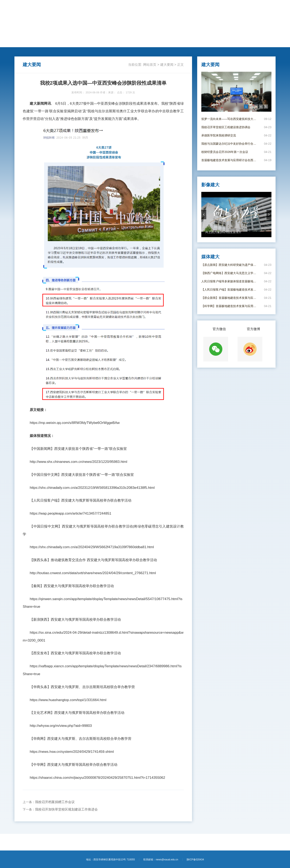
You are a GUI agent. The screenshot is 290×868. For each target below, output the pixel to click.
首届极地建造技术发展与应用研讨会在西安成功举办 (230, 160)
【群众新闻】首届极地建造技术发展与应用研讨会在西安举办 (230, 298)
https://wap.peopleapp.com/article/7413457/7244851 (70, 513)
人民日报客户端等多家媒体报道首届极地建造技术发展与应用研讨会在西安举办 (230, 281)
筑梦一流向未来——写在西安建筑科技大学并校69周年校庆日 (230, 119)
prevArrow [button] (204, 215)
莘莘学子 (125, 43)
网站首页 (23, 43)
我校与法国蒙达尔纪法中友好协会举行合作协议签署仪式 (230, 144)
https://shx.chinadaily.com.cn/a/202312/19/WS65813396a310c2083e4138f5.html (92, 488)
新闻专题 (159, 43)
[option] (236, 92)
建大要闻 (40, 43)
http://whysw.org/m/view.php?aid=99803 (61, 726)
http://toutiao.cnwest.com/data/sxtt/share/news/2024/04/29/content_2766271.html (93, 573)
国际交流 (108, 43)
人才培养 (74, 43)
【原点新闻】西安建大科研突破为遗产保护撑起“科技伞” (230, 265)
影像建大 (210, 43)
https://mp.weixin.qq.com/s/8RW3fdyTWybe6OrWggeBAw (75, 423)
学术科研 (91, 43)
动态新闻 (57, 43)
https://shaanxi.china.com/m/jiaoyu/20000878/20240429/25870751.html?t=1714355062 (97, 778)
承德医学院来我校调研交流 (219, 135)
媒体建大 (176, 43)
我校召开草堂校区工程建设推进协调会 (226, 127)
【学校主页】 (249, 8)
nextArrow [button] (269, 215)
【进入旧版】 (267, 8)
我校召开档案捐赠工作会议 (55, 802)
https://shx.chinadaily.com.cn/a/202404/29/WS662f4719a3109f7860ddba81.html (92, 547)
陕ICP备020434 (195, 860)
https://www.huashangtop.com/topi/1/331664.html (68, 700)
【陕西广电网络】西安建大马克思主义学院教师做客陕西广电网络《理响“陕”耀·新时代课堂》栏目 (230, 273)
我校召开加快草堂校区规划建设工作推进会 (66, 809)
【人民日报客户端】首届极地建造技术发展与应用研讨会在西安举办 (230, 290)
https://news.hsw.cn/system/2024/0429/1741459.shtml (72, 752)
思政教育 (142, 43)
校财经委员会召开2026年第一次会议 (225, 152)
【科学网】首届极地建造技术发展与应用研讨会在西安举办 (230, 306)
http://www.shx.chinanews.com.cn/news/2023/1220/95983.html (78, 462)
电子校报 (193, 43)
